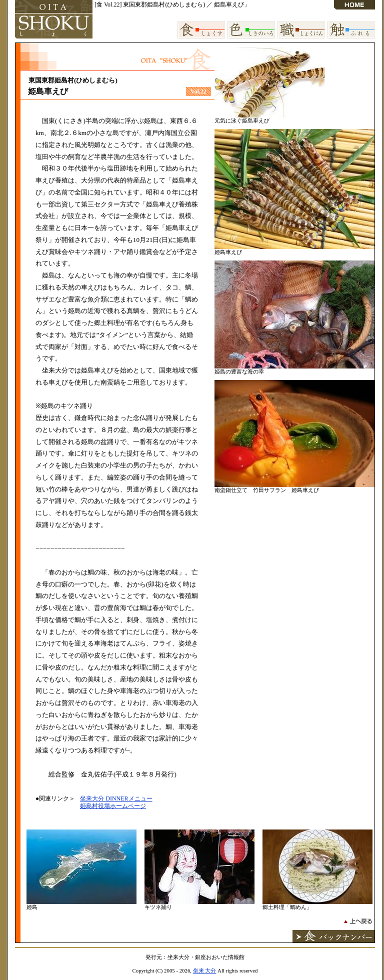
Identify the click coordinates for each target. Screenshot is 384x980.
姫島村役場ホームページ (113, 806)
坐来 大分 (205, 970)
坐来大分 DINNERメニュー (116, 798)
